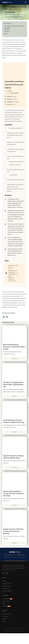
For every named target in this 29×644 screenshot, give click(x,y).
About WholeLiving (6, 614)
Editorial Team (5, 617)
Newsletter (6, 606)
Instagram (4, 619)
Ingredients (7, 29)
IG (4, 573)
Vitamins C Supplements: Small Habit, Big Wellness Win (13, 384)
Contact (4, 621)
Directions (7, 31)
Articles (4, 604)
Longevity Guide (7, 599)
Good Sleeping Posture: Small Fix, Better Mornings (14, 421)
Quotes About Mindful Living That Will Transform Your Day (14, 493)
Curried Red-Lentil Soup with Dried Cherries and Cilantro (15, 27)
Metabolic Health (6, 588)
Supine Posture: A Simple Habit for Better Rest (13, 457)
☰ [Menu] (26, 2)
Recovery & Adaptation (7, 591)
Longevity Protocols (6, 584)
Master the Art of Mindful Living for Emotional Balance (13, 531)
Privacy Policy (7, 628)
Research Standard (6, 601)
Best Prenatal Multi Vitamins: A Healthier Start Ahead (14, 347)
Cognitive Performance (7, 586)
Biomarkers (5, 581)
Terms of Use (14, 628)
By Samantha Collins (10, 12)
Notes (6, 34)
